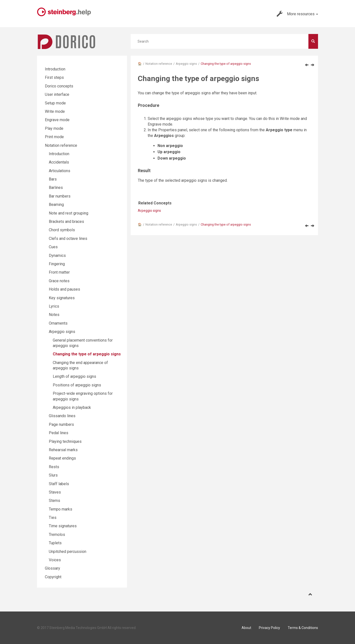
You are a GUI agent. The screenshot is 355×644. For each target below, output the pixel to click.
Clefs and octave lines (68, 239)
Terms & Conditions (303, 628)
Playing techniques (65, 441)
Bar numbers (60, 196)
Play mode (54, 128)
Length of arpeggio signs (74, 376)
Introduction (55, 69)
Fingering (57, 264)
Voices (55, 560)
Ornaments (58, 323)
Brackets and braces (66, 222)
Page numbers (61, 424)
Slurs (53, 475)
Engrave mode (57, 120)
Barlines (56, 188)
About (246, 628)
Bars (53, 179)
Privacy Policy (269, 628)
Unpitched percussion (68, 552)
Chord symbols (62, 230)
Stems (54, 501)
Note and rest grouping (69, 213)
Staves (55, 492)
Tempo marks (61, 509)
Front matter (59, 272)
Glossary (53, 568)
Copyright (53, 577)
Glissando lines (62, 416)
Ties (53, 518)
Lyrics (54, 306)
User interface (57, 94)
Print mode (54, 137)
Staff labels (59, 484)
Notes (54, 315)
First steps (54, 77)
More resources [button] (297, 14)
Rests (54, 467)
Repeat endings (62, 458)
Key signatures (62, 298)
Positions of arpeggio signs (77, 385)
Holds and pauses (64, 289)
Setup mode (55, 103)
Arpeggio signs (186, 64)
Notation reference (159, 64)
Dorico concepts (59, 86)
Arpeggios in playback (72, 407)
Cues (53, 247)
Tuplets (55, 543)
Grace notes (59, 281)
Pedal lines (59, 433)
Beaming (56, 205)
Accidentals (59, 162)
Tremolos (57, 535)
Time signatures (63, 526)
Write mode (55, 111)
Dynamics (57, 256)
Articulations (60, 171)
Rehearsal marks (63, 450)
